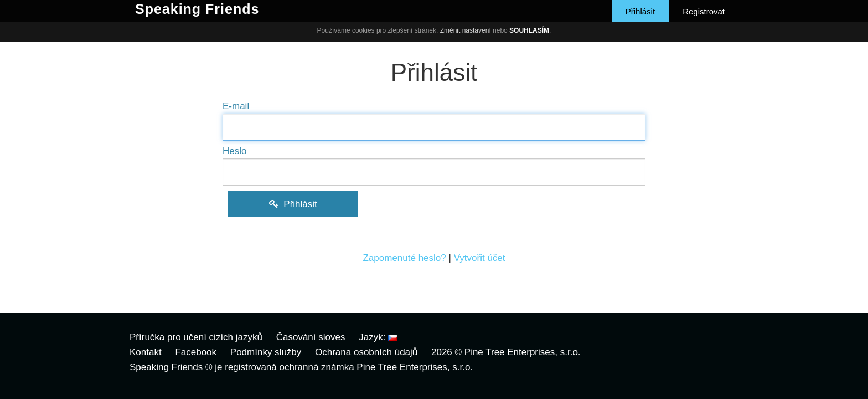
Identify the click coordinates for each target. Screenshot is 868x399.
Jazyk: (378, 337)
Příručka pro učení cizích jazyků (196, 337)
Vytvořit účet (480, 258)
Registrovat (704, 11)
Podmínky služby (266, 352)
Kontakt (146, 352)
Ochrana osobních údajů (366, 352)
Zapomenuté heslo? (404, 258)
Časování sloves (311, 337)
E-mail (236, 106)
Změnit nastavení (466, 30)
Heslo (234, 151)
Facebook (196, 352)
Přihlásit (640, 11)
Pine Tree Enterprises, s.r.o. (523, 352)
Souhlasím (529, 30)
